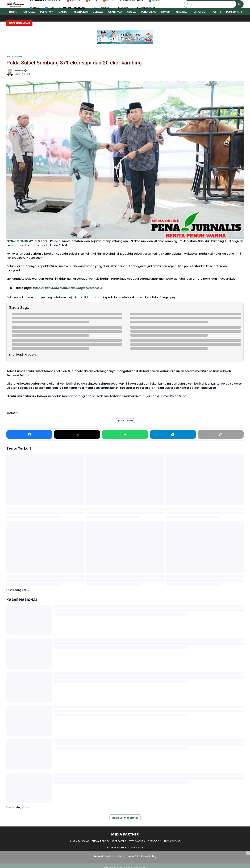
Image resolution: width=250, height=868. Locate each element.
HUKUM (166, 12)
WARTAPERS (119, 841)
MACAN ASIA (136, 847)
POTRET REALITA (116, 847)
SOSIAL (132, 12)
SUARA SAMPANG (79, 841)
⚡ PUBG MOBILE (100, 8)
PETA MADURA (137, 841)
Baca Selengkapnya (125, 818)
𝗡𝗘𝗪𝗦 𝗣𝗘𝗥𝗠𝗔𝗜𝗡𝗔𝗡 (72, 8)
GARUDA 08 (154, 841)
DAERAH (63, 12)
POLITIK (216, 12)
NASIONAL (29, 12)
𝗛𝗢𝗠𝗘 (13, 12)
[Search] (210, 4)
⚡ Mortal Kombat (146, 8)
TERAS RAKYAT (172, 841)
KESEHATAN (81, 12)
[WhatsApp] (173, 434)
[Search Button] (240, 4)
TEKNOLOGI (199, 12)
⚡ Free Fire (121, 8)
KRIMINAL (181, 12)
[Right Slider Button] (240, 12)
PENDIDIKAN (149, 12)
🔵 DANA (35, 8)
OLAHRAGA (115, 12)
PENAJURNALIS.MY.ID (22, 241)
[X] (77, 434)
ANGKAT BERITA (101, 841)
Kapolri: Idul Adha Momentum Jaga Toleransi (66, 288)
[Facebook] (29, 434)
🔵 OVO (49, 8)
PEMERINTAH (234, 12)
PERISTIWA (47, 12)
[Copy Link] (221, 434)
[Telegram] (125, 434)
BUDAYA (98, 12)
